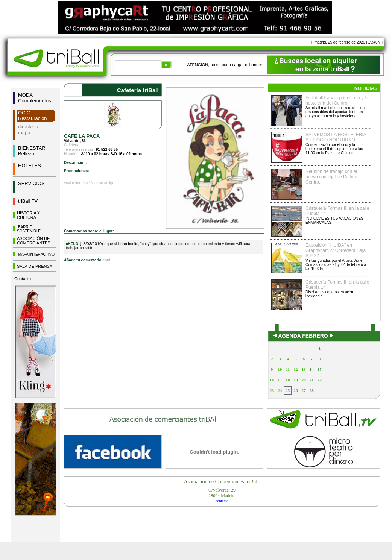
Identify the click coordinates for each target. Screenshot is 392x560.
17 (280, 380)
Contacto (23, 279)
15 (320, 369)
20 (304, 380)
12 (296, 369)
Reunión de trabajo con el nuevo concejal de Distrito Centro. (331, 177)
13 (304, 369)
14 (312, 369)
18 (288, 380)
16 (272, 380)
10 (280, 369)
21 (312, 380)
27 (304, 390)
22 (320, 380)
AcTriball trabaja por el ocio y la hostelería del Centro (337, 100)
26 (296, 390)
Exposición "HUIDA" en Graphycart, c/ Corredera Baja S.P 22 (336, 250)
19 (296, 380)
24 (280, 390)
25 (288, 390)
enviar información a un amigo (89, 183)
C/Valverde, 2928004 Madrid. (222, 493)
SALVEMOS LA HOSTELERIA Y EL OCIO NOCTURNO (336, 137)
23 (272, 390)
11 (288, 369)
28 (312, 390)
